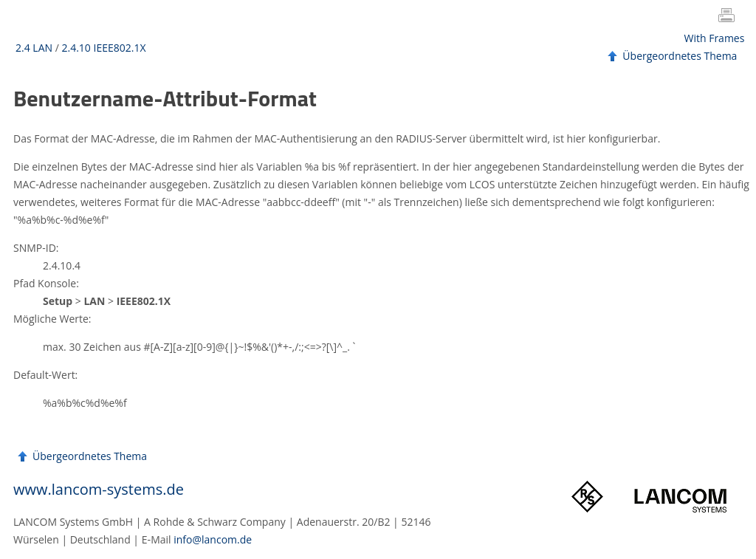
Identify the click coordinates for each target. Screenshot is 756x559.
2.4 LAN (34, 48)
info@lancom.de (213, 539)
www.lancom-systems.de (99, 489)
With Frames (715, 38)
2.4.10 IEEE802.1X (103, 48)
